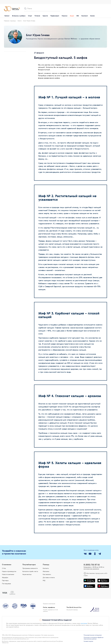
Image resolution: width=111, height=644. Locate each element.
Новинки (65, 16)
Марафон (5, 577)
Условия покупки (88, 641)
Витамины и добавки (19, 16)
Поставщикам (6, 584)
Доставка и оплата (49, 577)
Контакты (46, 568)
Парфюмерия (55, 16)
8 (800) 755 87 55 (92, 565)
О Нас (4, 568)
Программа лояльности (30, 568)
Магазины (46, 571)
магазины (84, 623)
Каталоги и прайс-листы (30, 571)
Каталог (7, 16)
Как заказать (47, 574)
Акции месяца (27, 574)
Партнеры (5, 580)
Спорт (30, 16)
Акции (72, 16)
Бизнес (93, 16)
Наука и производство (9, 571)
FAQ (44, 580)
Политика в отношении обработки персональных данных (94, 638)
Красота (45, 16)
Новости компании (8, 574)
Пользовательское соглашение (93, 635)
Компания (85, 16)
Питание (37, 16)
